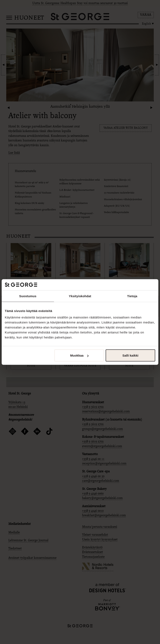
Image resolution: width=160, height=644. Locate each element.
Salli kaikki (131, 355)
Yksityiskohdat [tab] (80, 296)
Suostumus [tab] (28, 296)
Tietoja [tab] (132, 296)
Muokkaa (79, 355)
